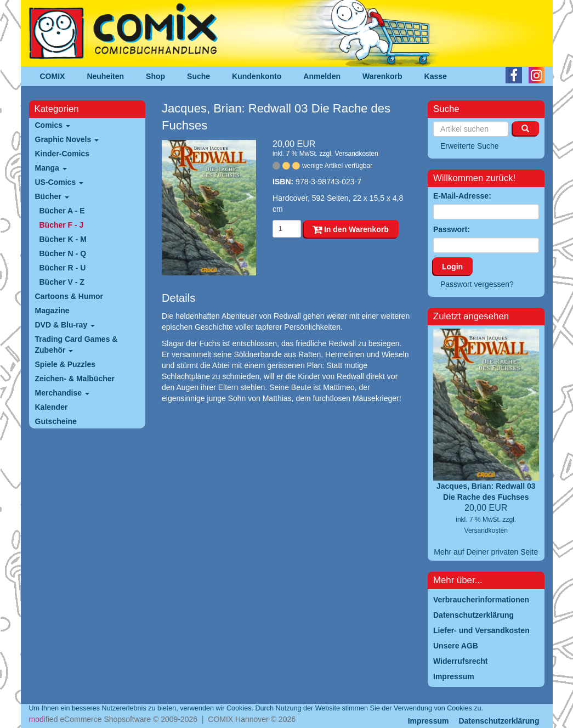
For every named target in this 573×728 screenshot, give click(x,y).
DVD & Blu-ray (65, 325)
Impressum (429, 721)
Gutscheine (56, 421)
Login (452, 267)
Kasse (436, 76)
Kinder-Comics (63, 154)
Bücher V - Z (62, 282)
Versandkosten (356, 154)
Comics (53, 125)
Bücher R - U (63, 268)
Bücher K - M (63, 239)
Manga (51, 168)
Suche (198, 76)
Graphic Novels (67, 139)
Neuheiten (105, 76)
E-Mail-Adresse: (462, 196)
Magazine (52, 311)
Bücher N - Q (63, 253)
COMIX (53, 76)
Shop (155, 76)
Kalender (52, 407)
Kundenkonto (257, 76)
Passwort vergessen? (477, 284)
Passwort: (452, 229)
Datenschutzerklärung (499, 721)
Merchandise (62, 393)
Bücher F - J (62, 225)
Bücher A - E (62, 211)
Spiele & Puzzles (65, 364)
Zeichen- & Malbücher (75, 379)
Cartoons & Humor (69, 296)
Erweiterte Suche (470, 146)
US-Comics (59, 182)
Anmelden (322, 76)
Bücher (52, 196)
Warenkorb (382, 76)
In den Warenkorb (351, 229)
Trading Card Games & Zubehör (76, 345)
